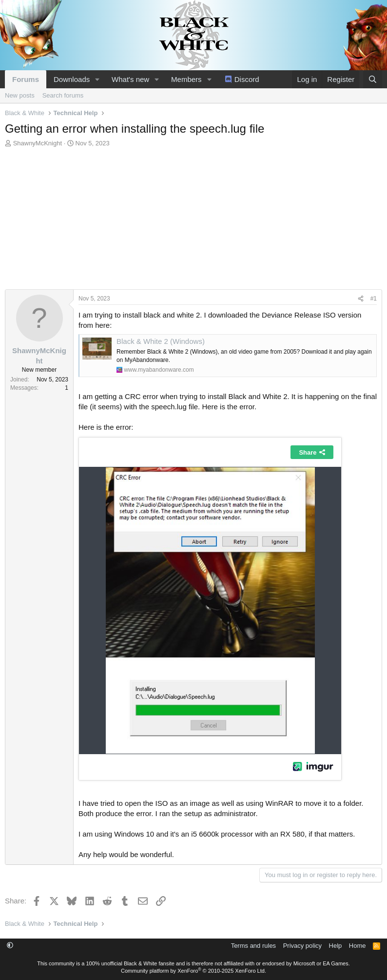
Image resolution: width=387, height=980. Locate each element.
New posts (20, 95)
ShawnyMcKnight (38, 143)
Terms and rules (253, 946)
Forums (26, 79)
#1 (374, 299)
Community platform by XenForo (193, 971)
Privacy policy (302, 946)
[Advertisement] (193, 221)
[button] (97, 79)
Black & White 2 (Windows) (161, 341)
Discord (247, 79)
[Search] (373, 79)
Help (336, 946)
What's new (130, 79)
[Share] (361, 299)
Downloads (72, 79)
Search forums (63, 95)
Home (358, 946)
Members (186, 79)
